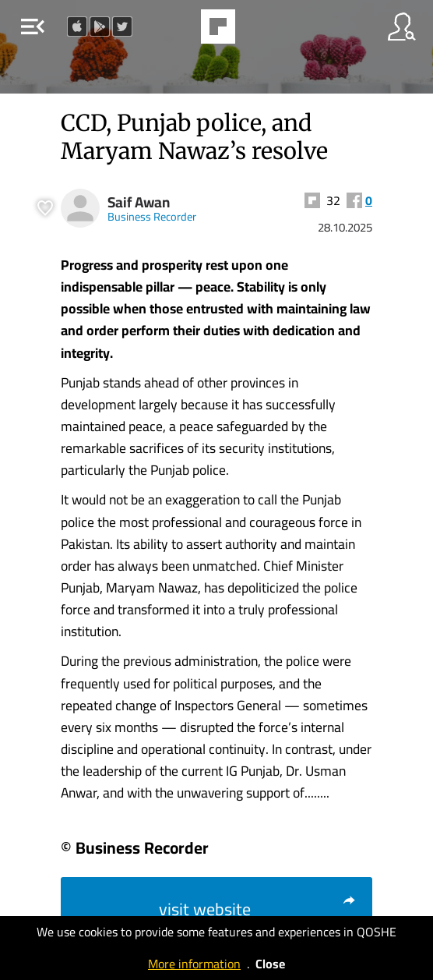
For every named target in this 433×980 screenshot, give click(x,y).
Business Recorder (152, 216)
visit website (258, 909)
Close (270, 964)
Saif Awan (139, 202)
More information (194, 964)
